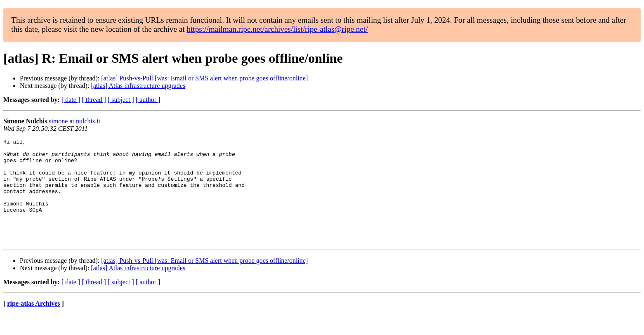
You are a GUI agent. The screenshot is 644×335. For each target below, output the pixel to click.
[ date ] (71, 100)
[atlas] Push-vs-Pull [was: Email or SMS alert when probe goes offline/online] (204, 78)
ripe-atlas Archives (33, 324)
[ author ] (148, 100)
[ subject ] (121, 100)
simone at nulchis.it (74, 121)
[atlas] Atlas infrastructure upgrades (138, 86)
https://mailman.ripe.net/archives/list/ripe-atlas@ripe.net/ (277, 29)
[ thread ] (94, 100)
